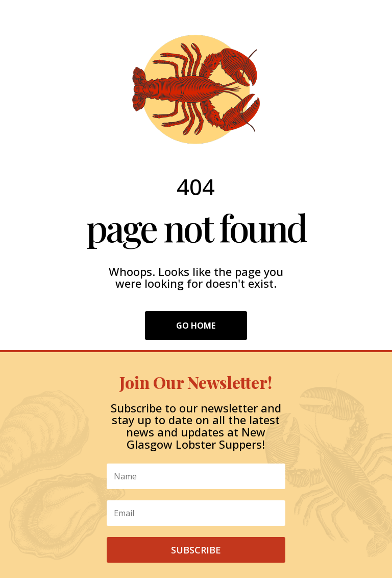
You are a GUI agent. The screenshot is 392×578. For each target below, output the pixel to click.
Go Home (196, 326)
